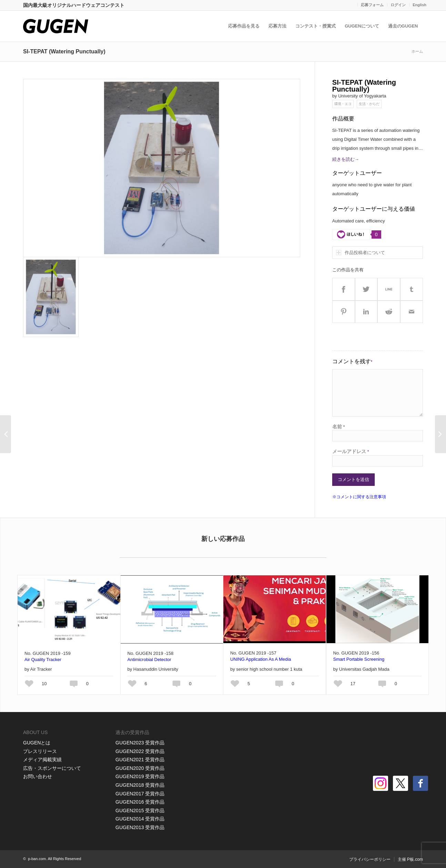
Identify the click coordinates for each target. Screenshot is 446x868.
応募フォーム (372, 5)
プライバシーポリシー (370, 859)
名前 (339, 427)
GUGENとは (37, 743)
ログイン (398, 5)
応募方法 (278, 26)
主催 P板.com (410, 859)
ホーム (417, 51)
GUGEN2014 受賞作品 (140, 819)
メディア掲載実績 (42, 760)
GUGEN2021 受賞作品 (140, 760)
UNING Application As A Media (261, 659)
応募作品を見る (245, 26)
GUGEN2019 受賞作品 (140, 776)
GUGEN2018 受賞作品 (140, 785)
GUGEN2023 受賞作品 (140, 743)
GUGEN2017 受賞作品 (140, 794)
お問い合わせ (38, 776)
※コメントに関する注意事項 (359, 497)
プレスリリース (40, 751)
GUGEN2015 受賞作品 (140, 811)
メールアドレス (351, 451)
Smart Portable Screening (359, 659)
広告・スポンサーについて (52, 768)
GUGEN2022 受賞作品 (140, 751)
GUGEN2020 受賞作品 (140, 768)
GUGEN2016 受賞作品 (140, 802)
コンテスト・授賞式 (316, 26)
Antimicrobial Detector (149, 660)
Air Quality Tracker (43, 660)
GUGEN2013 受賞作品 (140, 827)
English (419, 5)
